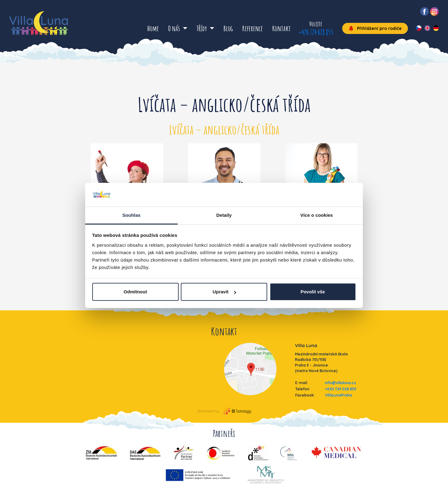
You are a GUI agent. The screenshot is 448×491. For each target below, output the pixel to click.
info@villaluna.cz (340, 383)
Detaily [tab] (224, 215)
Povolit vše (313, 292)
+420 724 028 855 (316, 32)
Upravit (224, 292)
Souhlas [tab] (131, 215)
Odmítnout (135, 292)
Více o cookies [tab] (317, 215)
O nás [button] (175, 28)
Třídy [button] (202, 28)
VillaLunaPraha (338, 395)
